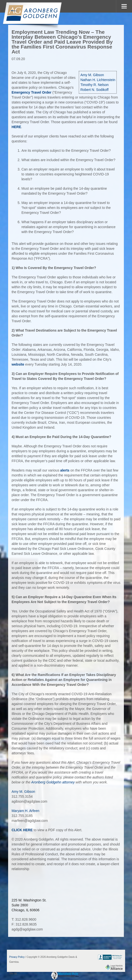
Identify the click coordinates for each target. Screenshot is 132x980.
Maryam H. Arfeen (25, 811)
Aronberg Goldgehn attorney (53, 782)
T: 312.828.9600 (24, 919)
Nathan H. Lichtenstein (98, 80)
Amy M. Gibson (92, 75)
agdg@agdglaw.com (27, 929)
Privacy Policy (17, 957)
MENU (124, 6)
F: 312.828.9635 (24, 924)
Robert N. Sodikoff (94, 90)
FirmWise (23, 973)
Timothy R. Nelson (94, 85)
